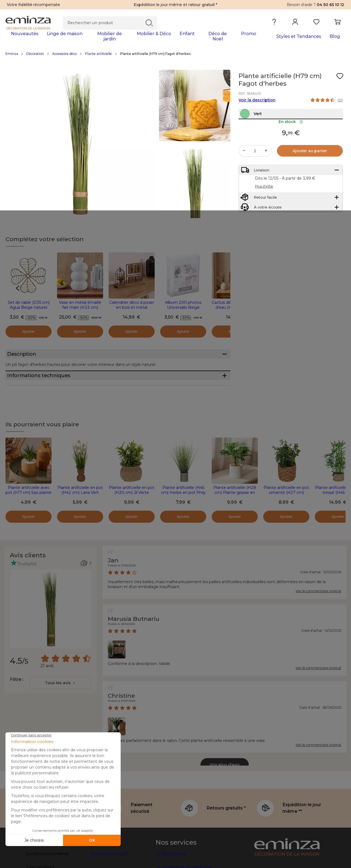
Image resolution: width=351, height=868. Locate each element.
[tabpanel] (134, 39)
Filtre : (17, 704)
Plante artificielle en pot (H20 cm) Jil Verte (132, 514)
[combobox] (60, 707)
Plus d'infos (264, 207)
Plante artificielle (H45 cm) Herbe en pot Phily (183, 514)
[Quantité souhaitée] (255, 166)
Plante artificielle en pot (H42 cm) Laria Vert (80, 514)
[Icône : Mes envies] (340, 80)
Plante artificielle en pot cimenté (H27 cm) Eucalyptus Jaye (286, 517)
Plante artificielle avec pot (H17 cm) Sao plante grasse (29, 517)
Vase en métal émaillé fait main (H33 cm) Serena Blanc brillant (80, 311)
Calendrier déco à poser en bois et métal (132, 308)
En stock (291, 137)
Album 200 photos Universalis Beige (183, 308)
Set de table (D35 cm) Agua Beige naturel (29, 308)
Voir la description (257, 104)
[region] (175, 57)
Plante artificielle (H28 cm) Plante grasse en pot (235, 517)
